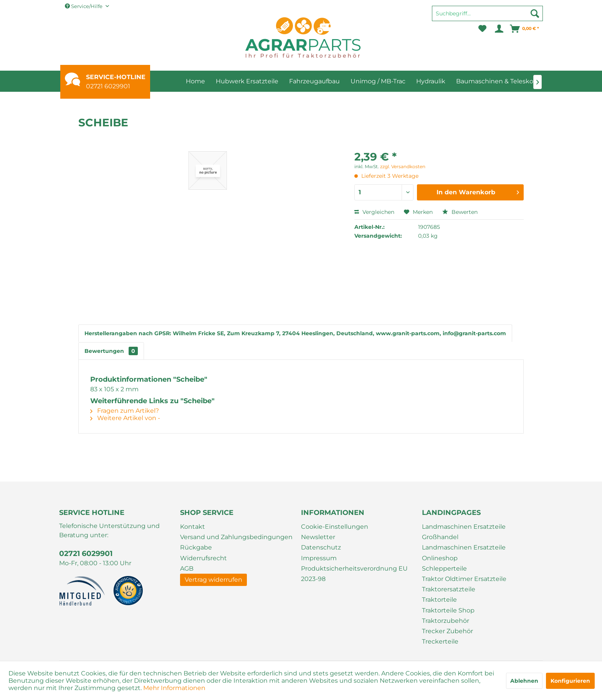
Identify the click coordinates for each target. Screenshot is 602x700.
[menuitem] (487, 17)
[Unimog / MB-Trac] (378, 81)
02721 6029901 (108, 86)
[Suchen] (535, 13)
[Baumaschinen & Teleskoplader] (504, 81)
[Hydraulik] (431, 81)
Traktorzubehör (446, 621)
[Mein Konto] (499, 29)
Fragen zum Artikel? (125, 411)
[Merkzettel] (482, 29)
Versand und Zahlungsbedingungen (236, 537)
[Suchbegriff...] (487, 13)
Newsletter (318, 537)
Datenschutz (321, 547)
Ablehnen (524, 681)
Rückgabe (196, 547)
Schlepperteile (444, 568)
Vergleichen (374, 212)
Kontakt (193, 527)
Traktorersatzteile (449, 589)
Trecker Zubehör (447, 631)
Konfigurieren (570, 681)
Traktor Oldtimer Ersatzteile (464, 579)
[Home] (195, 81)
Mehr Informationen (174, 688)
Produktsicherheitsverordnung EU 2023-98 (354, 574)
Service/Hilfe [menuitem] (84, 6)
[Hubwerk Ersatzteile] (247, 81)
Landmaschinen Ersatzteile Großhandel (464, 532)
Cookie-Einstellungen (335, 527)
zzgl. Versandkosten (403, 166)
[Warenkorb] (525, 29)
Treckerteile (440, 641)
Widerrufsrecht (203, 558)
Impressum (319, 558)
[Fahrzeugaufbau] (314, 81)
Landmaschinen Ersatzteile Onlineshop (464, 553)
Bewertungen (111, 351)
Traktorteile (439, 600)
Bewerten (460, 212)
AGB (187, 568)
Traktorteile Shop (448, 610)
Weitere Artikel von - (125, 418)
